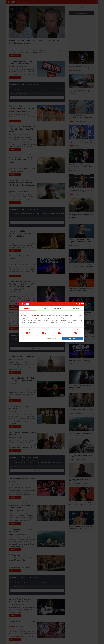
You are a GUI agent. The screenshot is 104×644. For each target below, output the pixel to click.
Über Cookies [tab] (76, 308)
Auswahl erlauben (52, 339)
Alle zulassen (73, 339)
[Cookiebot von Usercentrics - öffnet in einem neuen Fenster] (77, 304)
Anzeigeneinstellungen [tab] (60, 308)
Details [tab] (44, 308)
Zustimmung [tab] (28, 308)
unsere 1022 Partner (31, 315)
